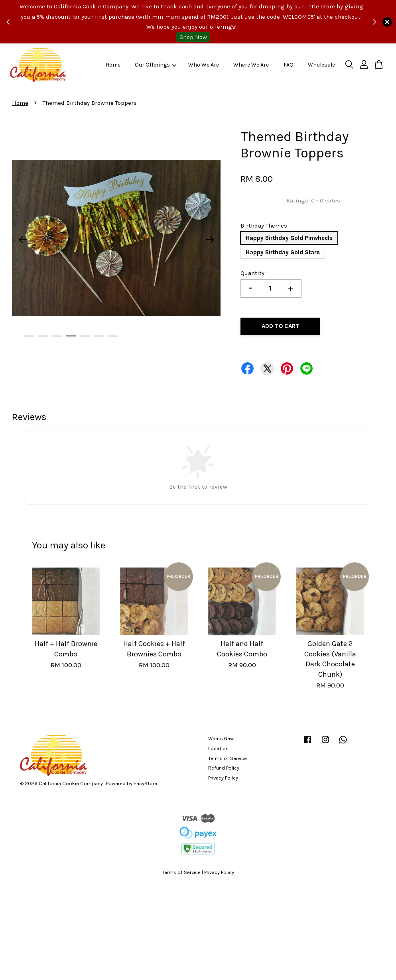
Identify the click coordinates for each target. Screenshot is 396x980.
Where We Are (251, 65)
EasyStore (145, 783)
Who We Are (204, 65)
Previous (23, 240)
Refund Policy (224, 768)
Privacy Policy (223, 778)
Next (210, 240)
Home (113, 65)
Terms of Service (228, 758)
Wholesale (321, 65)
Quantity (252, 273)
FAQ (289, 65)
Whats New (221, 738)
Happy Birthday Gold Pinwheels (289, 238)
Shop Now (193, 37)
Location (218, 748)
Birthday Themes (264, 226)
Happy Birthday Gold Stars (283, 252)
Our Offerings (156, 65)
